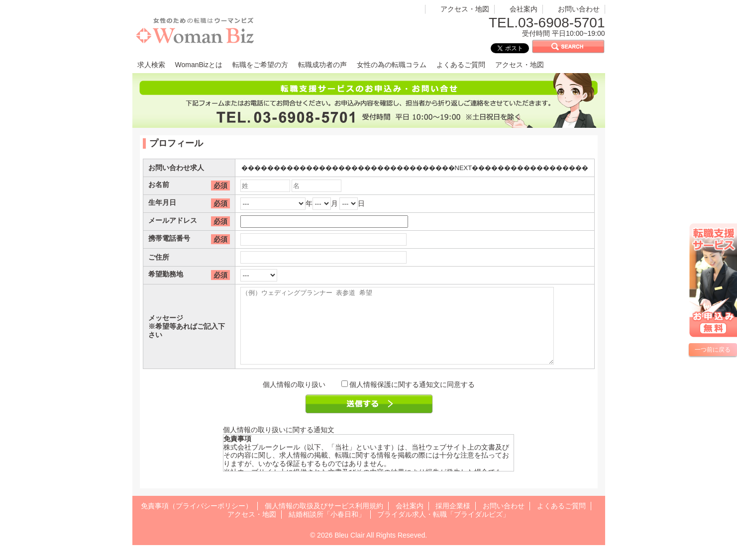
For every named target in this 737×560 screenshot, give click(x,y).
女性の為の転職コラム (392, 65)
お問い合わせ (579, 9)
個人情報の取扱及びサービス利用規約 (324, 521)
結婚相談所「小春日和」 (327, 529)
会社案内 (524, 9)
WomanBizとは (199, 65)
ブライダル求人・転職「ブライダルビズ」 (443, 529)
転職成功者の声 (322, 65)
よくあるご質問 (461, 65)
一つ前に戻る (713, 350)
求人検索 (151, 65)
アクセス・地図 (465, 9)
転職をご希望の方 (260, 65)
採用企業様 (453, 521)
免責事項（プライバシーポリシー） (197, 521)
